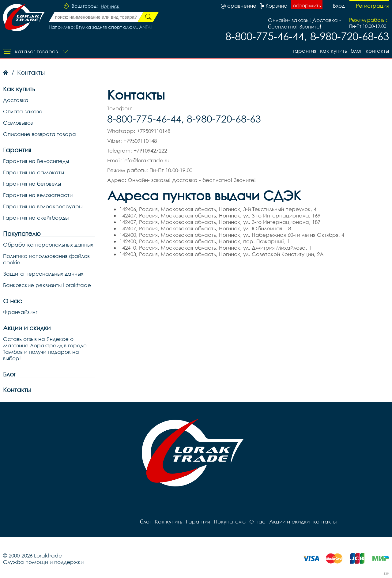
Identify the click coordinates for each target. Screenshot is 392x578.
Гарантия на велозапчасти (38, 195)
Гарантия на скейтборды (36, 218)
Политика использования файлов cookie (46, 259)
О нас (13, 301)
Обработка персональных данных (48, 245)
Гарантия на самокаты (34, 172)
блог (356, 51)
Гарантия (305, 51)
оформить (307, 5)
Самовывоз (18, 123)
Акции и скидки (27, 328)
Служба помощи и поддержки (43, 562)
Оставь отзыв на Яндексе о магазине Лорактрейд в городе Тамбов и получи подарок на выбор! (45, 349)
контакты (377, 51)
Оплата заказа (23, 111)
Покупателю (22, 234)
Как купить (334, 51)
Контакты (17, 390)
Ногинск (110, 6)
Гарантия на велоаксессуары (43, 206)
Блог (9, 374)
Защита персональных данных (43, 274)
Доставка (16, 100)
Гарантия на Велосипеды (36, 161)
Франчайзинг (20, 312)
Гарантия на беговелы (32, 184)
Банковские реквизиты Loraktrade (47, 285)
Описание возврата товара (40, 134)
